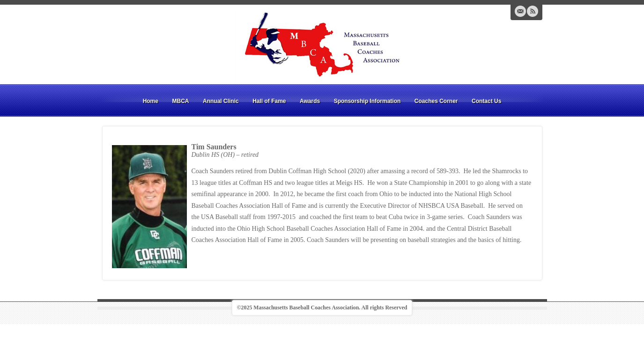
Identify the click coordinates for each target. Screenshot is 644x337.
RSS (533, 11)
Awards (310, 101)
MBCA (180, 101)
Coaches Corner (436, 101)
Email (520, 11)
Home (151, 101)
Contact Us (486, 101)
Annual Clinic (221, 101)
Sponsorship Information (367, 101)
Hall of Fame (269, 101)
